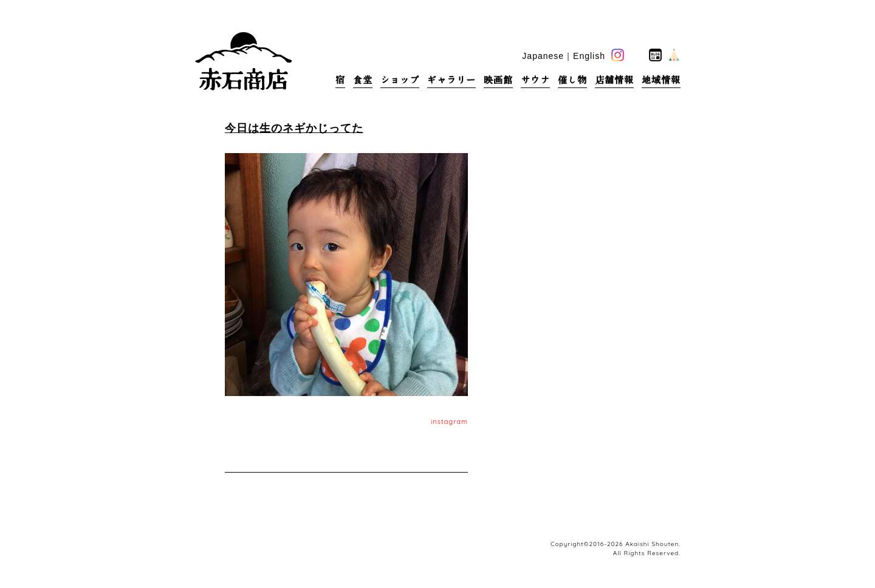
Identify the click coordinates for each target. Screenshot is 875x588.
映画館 (498, 80)
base (674, 55)
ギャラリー (451, 80)
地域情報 (661, 80)
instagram (449, 422)
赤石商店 (243, 61)
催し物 (572, 80)
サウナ (535, 80)
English (589, 56)
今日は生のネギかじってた (294, 128)
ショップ (400, 80)
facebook (637, 55)
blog (655, 55)
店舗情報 (614, 80)
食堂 (363, 80)
